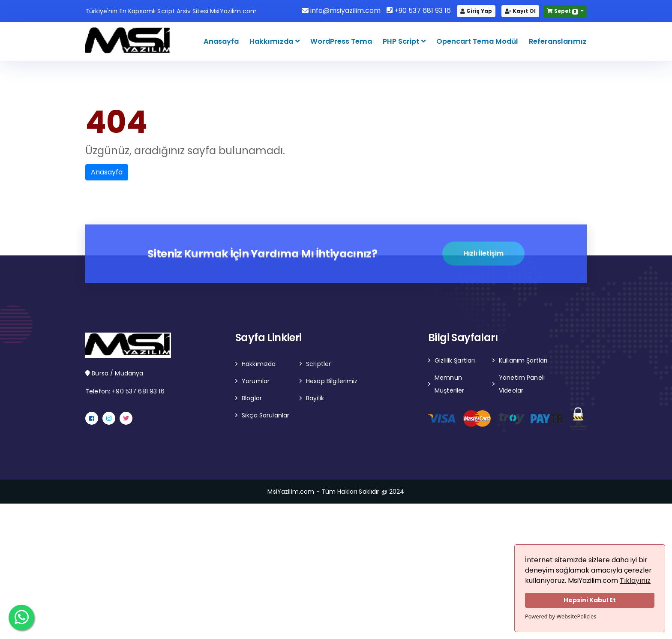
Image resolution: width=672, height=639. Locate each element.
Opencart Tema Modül (477, 41)
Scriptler (318, 364)
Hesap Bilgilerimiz (332, 381)
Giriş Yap (476, 11)
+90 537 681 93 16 (419, 10)
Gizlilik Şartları (455, 360)
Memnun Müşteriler (449, 384)
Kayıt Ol (520, 11)
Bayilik (315, 398)
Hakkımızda (272, 41)
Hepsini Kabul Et (590, 600)
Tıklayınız (635, 580)
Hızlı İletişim (483, 254)
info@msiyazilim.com (341, 10)
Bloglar (252, 398)
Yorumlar (256, 381)
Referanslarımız (558, 41)
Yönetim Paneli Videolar (522, 384)
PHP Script (402, 41)
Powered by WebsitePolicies (561, 616)
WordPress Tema (341, 41)
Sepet (563, 11)
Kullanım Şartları (523, 360)
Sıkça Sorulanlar (265, 415)
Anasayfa (221, 41)
